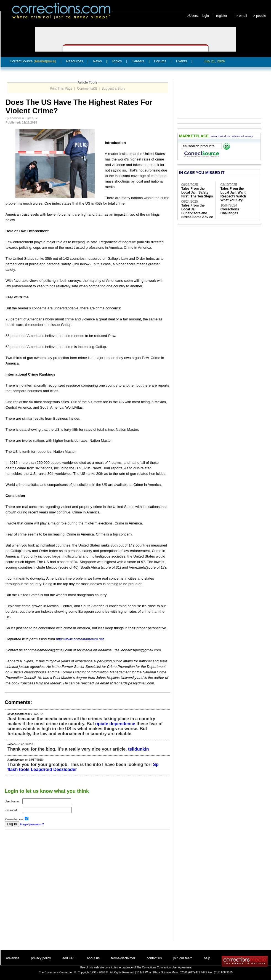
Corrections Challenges (230, 211)
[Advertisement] (52, 889)
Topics (117, 61)
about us (93, 958)
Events (182, 61)
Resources (75, 61)
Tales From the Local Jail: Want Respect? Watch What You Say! (233, 194)
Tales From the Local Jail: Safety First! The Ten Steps (197, 192)
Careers (138, 61)
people (261, 16)
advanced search (243, 136)
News (98, 61)
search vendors (220, 136)
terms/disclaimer (123, 958)
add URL (69, 958)
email (243, 16)
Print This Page (61, 89)
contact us (154, 958)
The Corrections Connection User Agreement (164, 967)
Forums (160, 61)
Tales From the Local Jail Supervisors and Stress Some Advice (197, 211)
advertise (13, 958)
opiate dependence (115, 724)
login (205, 16)
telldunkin (139, 749)
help (207, 958)
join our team (183, 958)
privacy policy (41, 958)
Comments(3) (87, 89)
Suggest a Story (113, 89)
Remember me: (14, 819)
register (222, 16)
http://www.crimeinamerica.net (80, 639)
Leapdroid (41, 769)
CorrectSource (33, 61)
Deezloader (65, 769)
